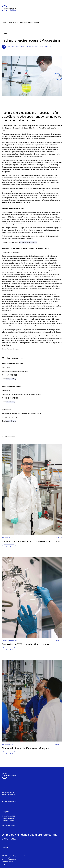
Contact (56, 860)
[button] (4, 865)
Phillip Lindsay (11, 379)
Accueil (4, 22)
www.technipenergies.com (28, 242)
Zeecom (29, 856)
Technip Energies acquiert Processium (28, 22)
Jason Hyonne (11, 421)
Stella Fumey (11, 402)
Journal (12, 22)
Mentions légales (6, 858)
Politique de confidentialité (9, 860)
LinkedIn (5, 848)
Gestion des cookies (7, 862)
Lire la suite (9, 547)
